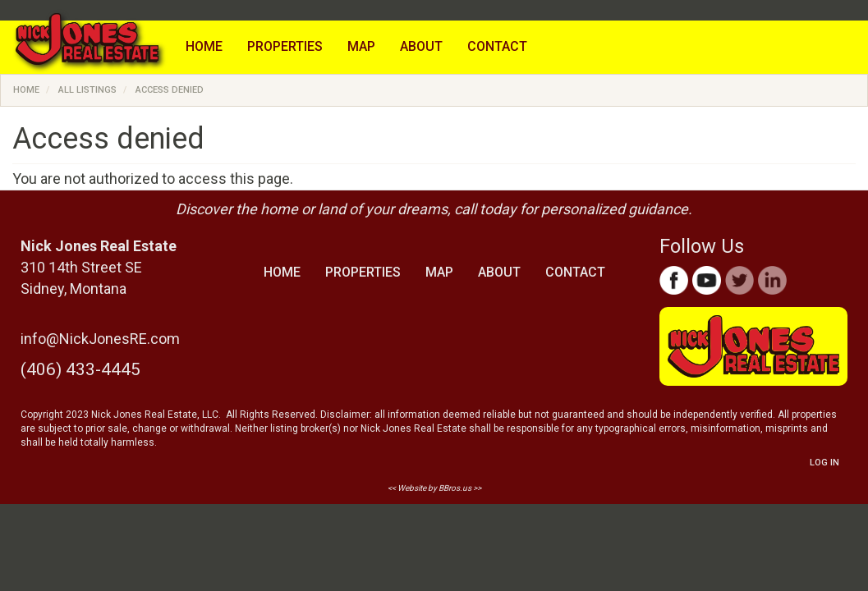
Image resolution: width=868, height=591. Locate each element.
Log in (824, 463)
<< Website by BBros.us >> (434, 488)
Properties (285, 46)
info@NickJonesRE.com (100, 339)
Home (204, 46)
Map (361, 46)
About (421, 46)
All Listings (87, 90)
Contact (497, 46)
